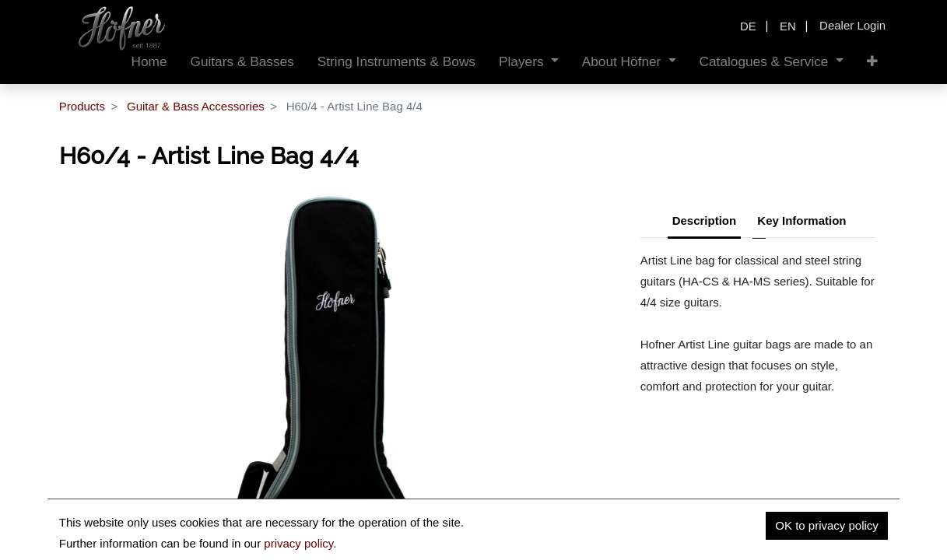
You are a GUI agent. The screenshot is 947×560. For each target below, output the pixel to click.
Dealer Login (852, 25)
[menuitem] (149, 62)
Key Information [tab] (801, 220)
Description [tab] (705, 220)
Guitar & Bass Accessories (196, 106)
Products (82, 106)
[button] (872, 62)
